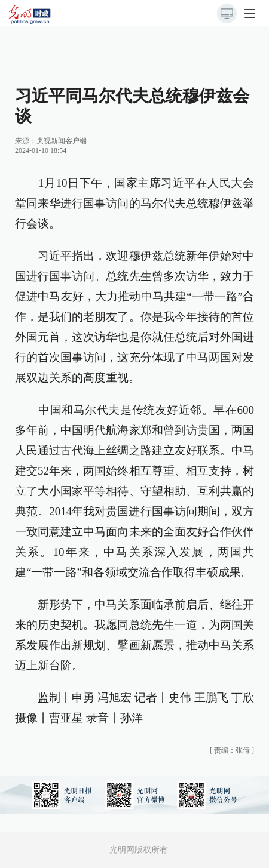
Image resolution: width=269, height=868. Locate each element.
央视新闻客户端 (62, 141)
